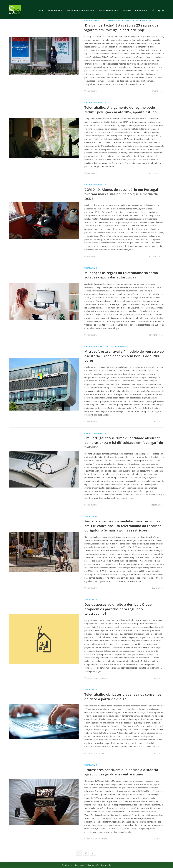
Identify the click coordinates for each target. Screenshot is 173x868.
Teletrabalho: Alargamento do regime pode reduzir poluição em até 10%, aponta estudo (120, 110)
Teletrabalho (148, 21)
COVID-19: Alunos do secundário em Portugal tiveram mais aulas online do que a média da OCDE (121, 194)
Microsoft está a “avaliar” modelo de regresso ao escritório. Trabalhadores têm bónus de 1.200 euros (124, 356)
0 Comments (92, 91)
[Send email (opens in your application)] (163, 10)
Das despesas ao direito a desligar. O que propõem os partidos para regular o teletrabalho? (118, 609)
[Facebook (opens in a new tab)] (159, 11)
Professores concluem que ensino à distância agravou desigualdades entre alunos (121, 772)
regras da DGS (133, 21)
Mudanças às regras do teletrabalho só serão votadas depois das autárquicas (121, 275)
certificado (100, 21)
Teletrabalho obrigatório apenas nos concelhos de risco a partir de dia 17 (123, 697)
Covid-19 (88, 21)
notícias (98, 347)
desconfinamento (116, 21)
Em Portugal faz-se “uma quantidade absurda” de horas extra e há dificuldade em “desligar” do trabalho (124, 442)
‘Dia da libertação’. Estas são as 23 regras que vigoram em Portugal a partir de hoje (121, 28)
